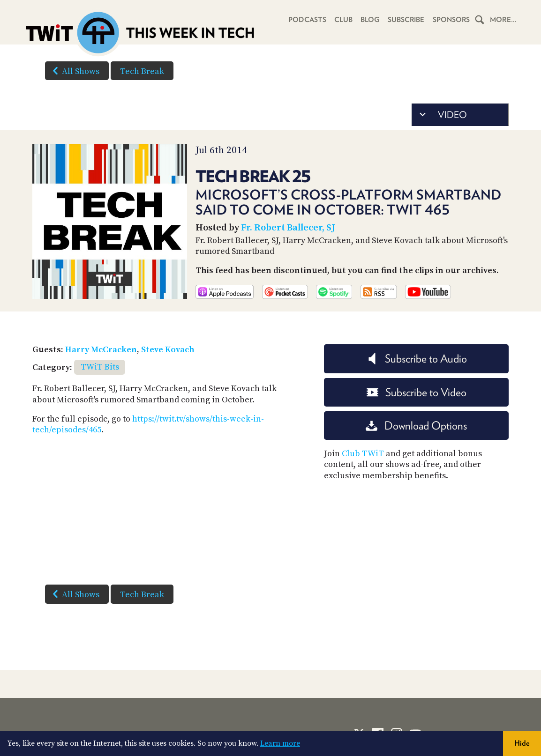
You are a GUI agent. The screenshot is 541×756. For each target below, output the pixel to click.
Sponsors (451, 20)
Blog (368, 20)
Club (341, 20)
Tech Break (142, 71)
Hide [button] (522, 743)
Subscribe (405, 20)
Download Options (416, 426)
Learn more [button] (280, 743)
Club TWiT (363, 454)
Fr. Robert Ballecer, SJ (288, 228)
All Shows (74, 71)
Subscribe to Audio (417, 359)
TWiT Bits (100, 367)
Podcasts (304, 20)
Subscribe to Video (417, 392)
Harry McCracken (101, 350)
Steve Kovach (168, 350)
